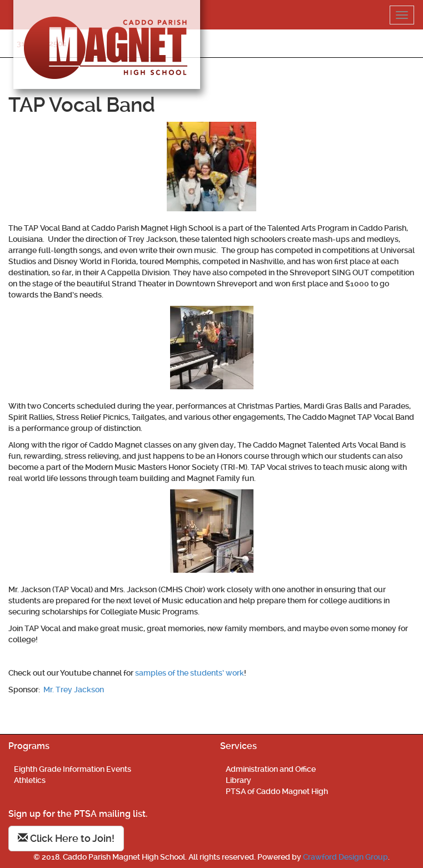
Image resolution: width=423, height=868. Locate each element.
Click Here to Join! (66, 838)
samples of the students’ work (190, 673)
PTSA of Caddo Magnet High (277, 791)
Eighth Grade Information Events (73, 769)
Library (238, 780)
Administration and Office (271, 769)
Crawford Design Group (345, 857)
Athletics (30, 780)
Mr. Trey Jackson (74, 690)
